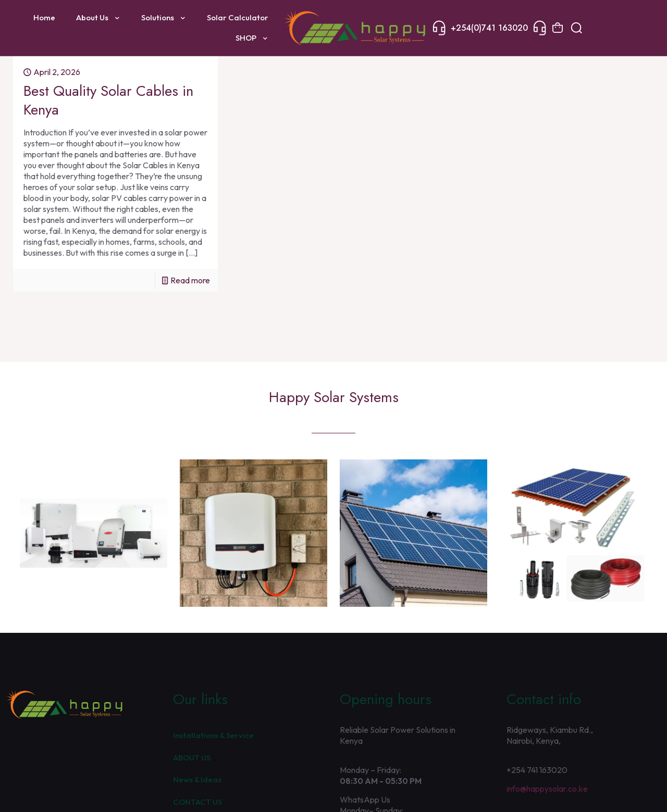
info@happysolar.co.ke (547, 789)
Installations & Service (213, 735)
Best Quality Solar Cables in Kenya (108, 100)
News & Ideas (197, 779)
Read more (190, 280)
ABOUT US (192, 758)
